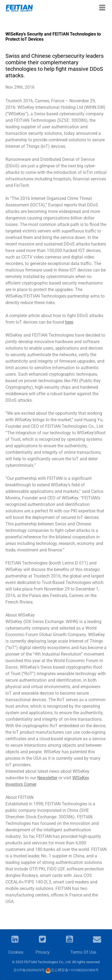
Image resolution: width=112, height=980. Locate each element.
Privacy (43, 952)
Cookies (16, 952)
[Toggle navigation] (102, 8)
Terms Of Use (83, 952)
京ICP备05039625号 (29, 970)
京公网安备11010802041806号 (72, 970)
